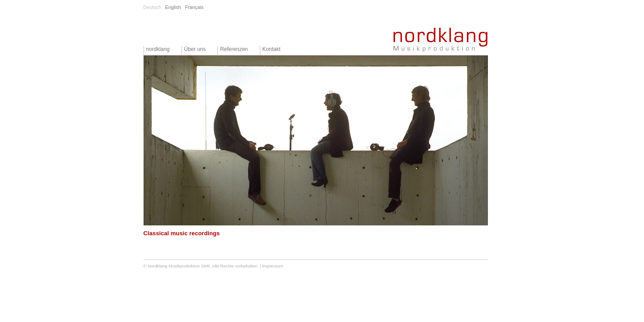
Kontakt (271, 49)
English (173, 7)
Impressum (273, 266)
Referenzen (234, 49)
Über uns (195, 49)
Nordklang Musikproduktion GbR (179, 266)
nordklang (158, 49)
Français (194, 7)
